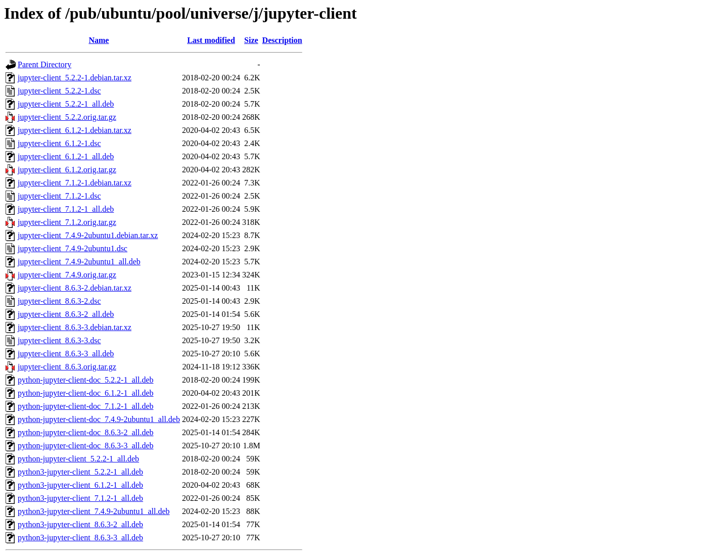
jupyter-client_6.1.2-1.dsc (59, 143)
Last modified (211, 40)
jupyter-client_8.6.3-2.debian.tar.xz (75, 288)
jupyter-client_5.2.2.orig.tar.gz (67, 117)
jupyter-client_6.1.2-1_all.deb (66, 156)
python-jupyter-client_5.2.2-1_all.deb (78, 459)
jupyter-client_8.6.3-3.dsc (59, 340)
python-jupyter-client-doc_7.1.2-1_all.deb (86, 406)
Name (99, 40)
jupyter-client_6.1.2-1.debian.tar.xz (75, 130)
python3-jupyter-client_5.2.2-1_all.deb (80, 472)
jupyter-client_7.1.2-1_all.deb (66, 209)
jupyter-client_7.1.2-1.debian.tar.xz (75, 183)
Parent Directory (44, 64)
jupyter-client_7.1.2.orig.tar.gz (67, 222)
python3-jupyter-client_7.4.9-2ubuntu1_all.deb (94, 511)
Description (282, 40)
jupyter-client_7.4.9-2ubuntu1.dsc (73, 248)
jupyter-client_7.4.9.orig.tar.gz (67, 275)
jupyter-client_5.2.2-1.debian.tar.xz (75, 78)
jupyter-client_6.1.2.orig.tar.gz (67, 170)
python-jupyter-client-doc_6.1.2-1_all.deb (86, 393)
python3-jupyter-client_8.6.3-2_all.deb (80, 524)
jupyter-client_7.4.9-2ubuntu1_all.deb (79, 262)
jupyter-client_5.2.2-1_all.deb (66, 104)
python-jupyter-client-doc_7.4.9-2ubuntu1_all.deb (99, 419)
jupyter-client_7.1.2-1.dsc (59, 196)
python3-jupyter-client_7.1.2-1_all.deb (80, 498)
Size (251, 40)
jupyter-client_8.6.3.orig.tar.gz (67, 367)
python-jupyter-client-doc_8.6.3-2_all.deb (86, 432)
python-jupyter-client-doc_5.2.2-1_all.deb (86, 380)
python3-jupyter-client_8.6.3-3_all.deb (80, 538)
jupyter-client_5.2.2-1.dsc (59, 91)
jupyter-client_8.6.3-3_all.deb (66, 354)
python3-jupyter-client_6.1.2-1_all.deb (80, 485)
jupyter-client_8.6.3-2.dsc (59, 301)
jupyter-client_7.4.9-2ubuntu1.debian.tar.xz (88, 235)
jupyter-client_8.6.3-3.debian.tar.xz (75, 327)
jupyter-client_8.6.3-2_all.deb (66, 314)
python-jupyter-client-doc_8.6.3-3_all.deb (86, 446)
